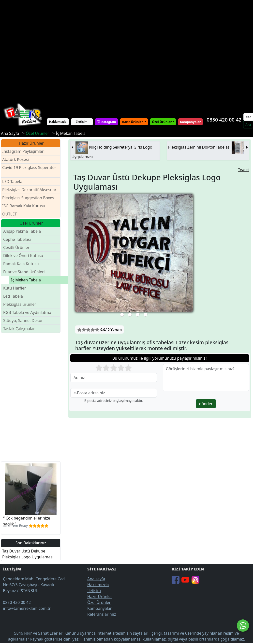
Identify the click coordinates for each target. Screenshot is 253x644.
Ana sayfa (96, 579)
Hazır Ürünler (133, 122)
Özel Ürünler (99, 602)
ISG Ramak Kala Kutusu (24, 206)
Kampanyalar (99, 608)
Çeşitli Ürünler (16, 247)
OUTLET (9, 214)
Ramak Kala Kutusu (21, 264)
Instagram (106, 122)
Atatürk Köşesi (15, 159)
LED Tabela (12, 182)
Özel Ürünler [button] (162, 122)
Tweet (244, 170)
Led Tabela (13, 296)
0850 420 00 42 (224, 120)
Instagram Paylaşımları (25, 151)
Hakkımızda (58, 122)
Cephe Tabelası (17, 239)
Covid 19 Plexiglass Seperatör (29, 171)
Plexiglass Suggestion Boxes (28, 198)
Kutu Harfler (15, 288)
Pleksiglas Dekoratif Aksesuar (29, 190)
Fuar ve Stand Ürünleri (24, 272)
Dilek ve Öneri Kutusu (23, 256)
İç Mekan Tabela (26, 280)
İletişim (82, 122)
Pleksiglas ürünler (20, 304)
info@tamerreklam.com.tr (27, 608)
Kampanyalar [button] (190, 122)
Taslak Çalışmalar (19, 329)
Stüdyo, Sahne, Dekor (23, 321)
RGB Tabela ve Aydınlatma (27, 312)
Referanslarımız (102, 614)
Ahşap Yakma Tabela (22, 231)
